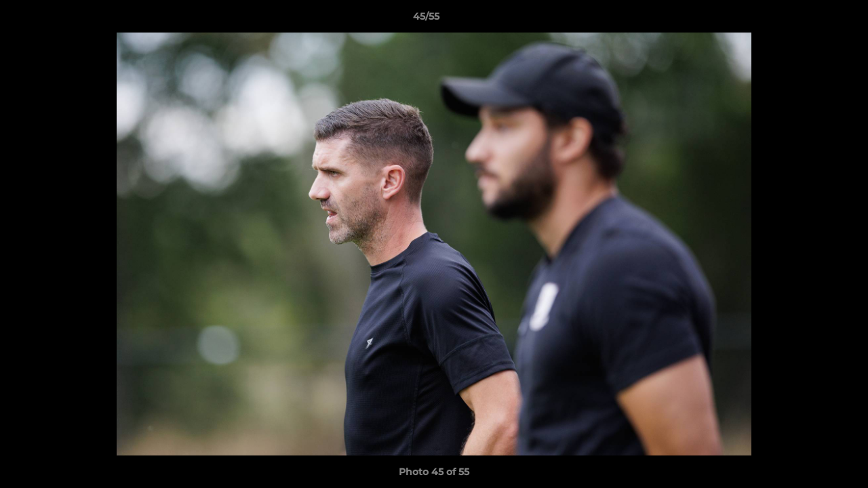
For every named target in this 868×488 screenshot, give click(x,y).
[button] (811, 20)
